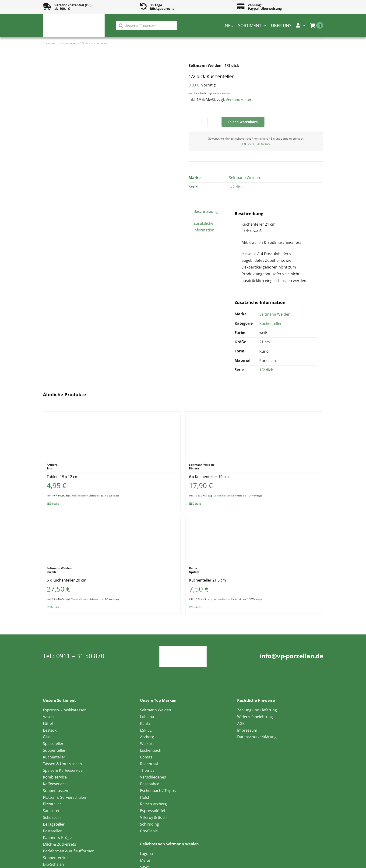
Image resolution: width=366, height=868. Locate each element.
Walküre (147, 744)
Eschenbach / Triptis (158, 791)
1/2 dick (236, 187)
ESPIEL (146, 730)
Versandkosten (221, 93)
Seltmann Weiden (245, 178)
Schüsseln (52, 817)
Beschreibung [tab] (206, 211)
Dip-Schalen (53, 864)
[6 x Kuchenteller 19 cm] (254, 435)
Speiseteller (53, 744)
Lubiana (147, 717)
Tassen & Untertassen (62, 764)
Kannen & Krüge (57, 837)
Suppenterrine (56, 858)
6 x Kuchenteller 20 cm (67, 580)
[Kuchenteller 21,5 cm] (254, 538)
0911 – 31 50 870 (259, 144)
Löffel (48, 723)
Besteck (50, 730)
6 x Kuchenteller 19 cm (209, 477)
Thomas (147, 770)
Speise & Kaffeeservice (63, 770)
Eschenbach (151, 750)
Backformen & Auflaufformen (69, 851)
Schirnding (150, 824)
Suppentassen (56, 791)
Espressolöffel (153, 811)
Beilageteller (54, 824)
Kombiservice (55, 777)
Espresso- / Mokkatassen (65, 710)
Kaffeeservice (55, 784)
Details (55, 504)
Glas (47, 737)
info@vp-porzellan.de (291, 656)
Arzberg (147, 737)
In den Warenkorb (243, 122)
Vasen (48, 717)
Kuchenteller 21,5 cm (208, 580)
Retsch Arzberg (153, 804)
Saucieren (52, 811)
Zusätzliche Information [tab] (204, 227)
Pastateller (52, 831)
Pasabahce (150, 784)
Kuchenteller (271, 324)
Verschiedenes (153, 777)
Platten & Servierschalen (65, 797)
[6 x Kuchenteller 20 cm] (112, 538)
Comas (146, 757)
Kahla (145, 723)
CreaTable (149, 831)
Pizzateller (52, 804)
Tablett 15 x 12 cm (63, 477)
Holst (145, 797)
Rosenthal (149, 764)
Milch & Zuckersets (60, 844)
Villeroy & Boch (153, 817)
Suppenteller (54, 750)
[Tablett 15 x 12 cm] (112, 435)
